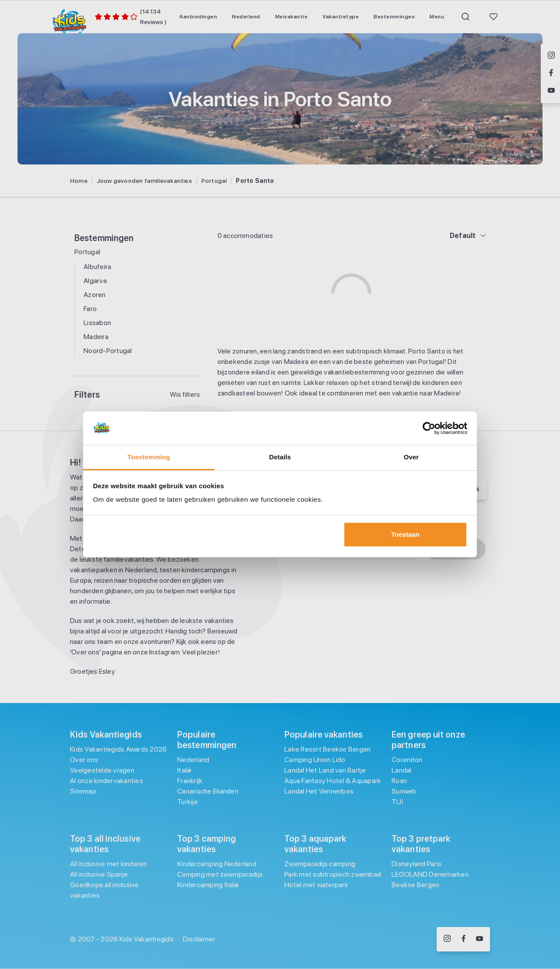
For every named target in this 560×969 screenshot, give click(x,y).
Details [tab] (280, 457)
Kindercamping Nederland (217, 864)
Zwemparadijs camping (320, 864)
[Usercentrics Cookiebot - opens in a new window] (429, 428)
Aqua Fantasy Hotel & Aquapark (333, 781)
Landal (402, 770)
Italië (185, 770)
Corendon (407, 760)
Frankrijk (190, 781)
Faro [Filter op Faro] (90, 309)
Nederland (193, 760)
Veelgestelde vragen (102, 770)
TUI (397, 802)
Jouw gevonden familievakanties (144, 181)
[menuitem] (198, 17)
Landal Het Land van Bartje (325, 770)
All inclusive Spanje (99, 874)
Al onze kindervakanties (107, 781)
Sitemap (83, 791)
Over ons (84, 760)
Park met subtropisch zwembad (333, 874)
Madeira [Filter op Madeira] (96, 337)
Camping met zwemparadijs (220, 874)
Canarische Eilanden (208, 791)
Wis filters (185, 394)
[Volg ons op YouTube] (479, 939)
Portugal (214, 181)
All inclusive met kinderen (109, 864)
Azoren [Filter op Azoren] (95, 295)
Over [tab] (411, 457)
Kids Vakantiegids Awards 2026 (118, 749)
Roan (399, 781)
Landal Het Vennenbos (319, 791)
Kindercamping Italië (208, 885)
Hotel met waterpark (316, 885)
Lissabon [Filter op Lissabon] (97, 323)
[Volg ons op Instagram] (447, 939)
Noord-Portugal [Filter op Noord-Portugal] (108, 351)
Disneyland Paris (416, 864)
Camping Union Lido (315, 760)
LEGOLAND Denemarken (430, 874)
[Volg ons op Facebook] (464, 939)
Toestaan (405, 534)
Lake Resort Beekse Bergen (327, 749)
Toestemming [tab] (149, 457)
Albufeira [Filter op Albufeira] (97, 267)
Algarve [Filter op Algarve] (95, 281)
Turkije (187, 802)
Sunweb (404, 791)
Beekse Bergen (415, 885)
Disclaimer (199, 939)
